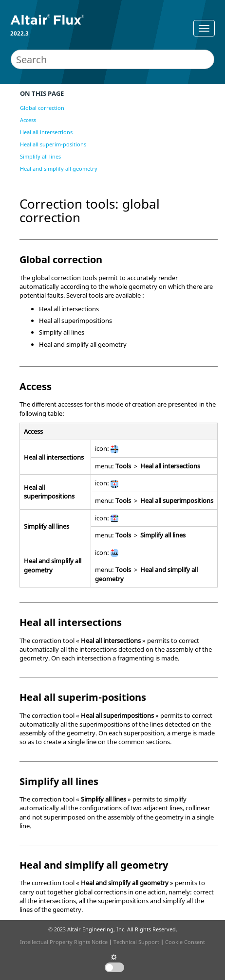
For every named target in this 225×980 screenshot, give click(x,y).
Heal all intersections (46, 132)
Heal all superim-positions (53, 144)
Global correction (42, 108)
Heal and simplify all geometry (59, 169)
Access (28, 120)
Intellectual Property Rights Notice (64, 942)
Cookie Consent (185, 942)
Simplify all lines (40, 156)
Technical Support (136, 942)
